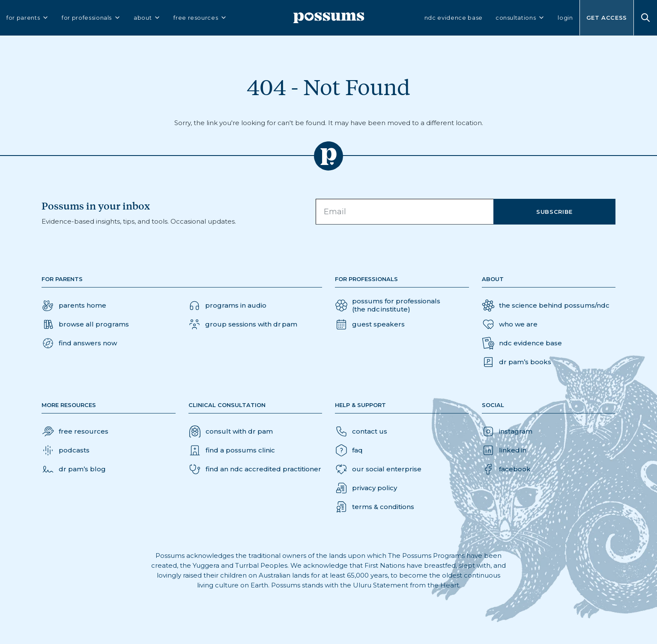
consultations (520, 18)
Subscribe (554, 212)
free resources (200, 18)
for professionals (91, 18)
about (147, 18)
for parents (28, 18)
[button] (79, 343)
